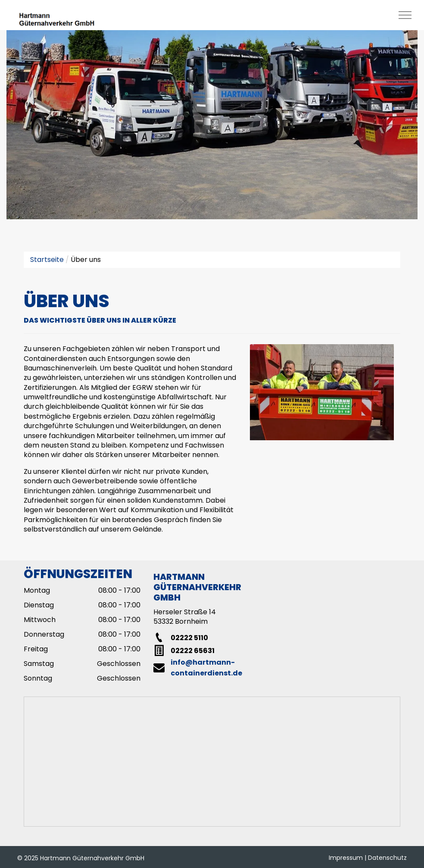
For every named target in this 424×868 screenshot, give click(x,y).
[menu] (405, 15)
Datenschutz (387, 858)
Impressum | (348, 858)
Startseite (47, 260)
